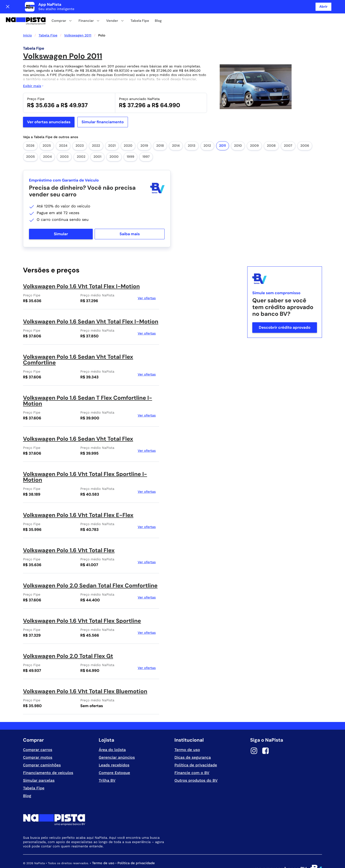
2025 (47, 132)
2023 (80, 132)
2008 (271, 132)
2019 (144, 132)
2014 (176, 132)
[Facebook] (265, 738)
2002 (81, 143)
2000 (114, 143)
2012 (207, 132)
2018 (160, 132)
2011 (223, 132)
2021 (112, 132)
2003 (64, 143)
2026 (30, 132)
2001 (97, 143)
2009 (254, 132)
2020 (128, 132)
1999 (131, 143)
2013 (192, 132)
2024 (63, 132)
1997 (146, 143)
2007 (288, 132)
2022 (96, 132)
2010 (238, 132)
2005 (30, 143)
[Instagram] (254, 738)
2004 (47, 143)
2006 (305, 132)
